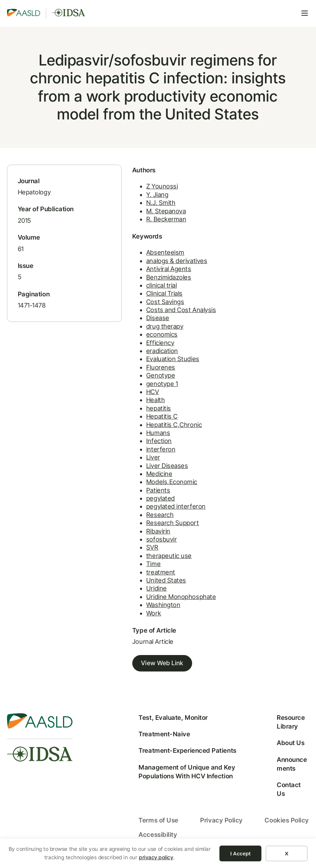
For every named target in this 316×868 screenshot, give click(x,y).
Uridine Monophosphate (164, 602)
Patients (141, 495)
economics (145, 340)
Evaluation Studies (155, 364)
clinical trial (144, 291)
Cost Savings (148, 307)
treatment (143, 577)
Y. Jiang (140, 200)
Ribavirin (141, 536)
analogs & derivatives (159, 266)
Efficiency (143, 348)
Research (142, 520)
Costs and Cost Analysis (164, 315)
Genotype (143, 381)
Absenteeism (148, 258)
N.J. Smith (143, 208)
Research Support (155, 528)
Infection (142, 446)
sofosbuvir (144, 545)
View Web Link (145, 669)
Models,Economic (154, 487)
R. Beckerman (149, 224)
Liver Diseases (150, 471)
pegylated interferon (159, 512)
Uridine (139, 594)
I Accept (240, 853)
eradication (145, 356)
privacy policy (156, 857)
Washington (146, 610)
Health (138, 405)
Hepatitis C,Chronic (157, 430)
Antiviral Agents (151, 274)
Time (136, 569)
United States (149, 585)
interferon (143, 454)
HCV (135, 397)
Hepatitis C (145, 422)
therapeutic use (152, 561)
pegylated (143, 504)
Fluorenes (143, 373)
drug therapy (147, 332)
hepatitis (141, 414)
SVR (135, 553)
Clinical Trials (147, 299)
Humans (141, 438)
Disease (140, 323)
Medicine (142, 479)
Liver (136, 463)
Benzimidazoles (151, 283)
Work (136, 618)
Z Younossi (145, 191)
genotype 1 (145, 389)
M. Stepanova (149, 216)
